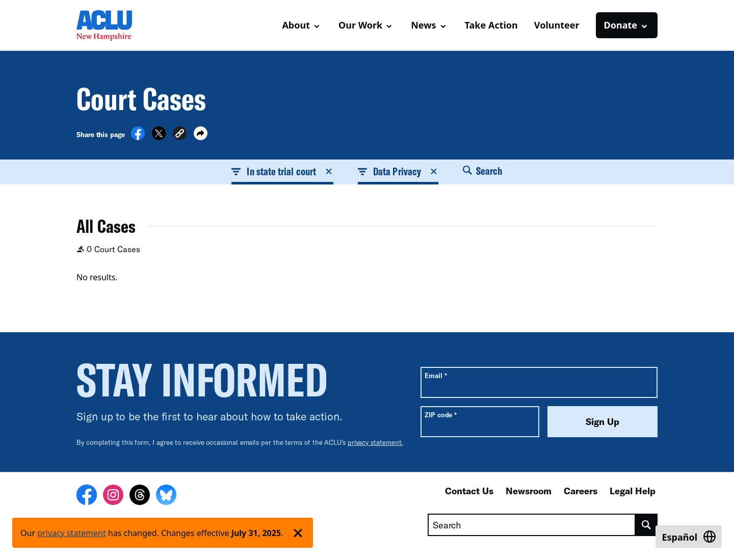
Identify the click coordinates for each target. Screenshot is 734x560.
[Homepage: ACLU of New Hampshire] (112, 25)
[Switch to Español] (689, 537)
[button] (180, 135)
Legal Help (633, 491)
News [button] (423, 25)
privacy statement (72, 533)
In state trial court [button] (282, 171)
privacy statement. (375, 442)
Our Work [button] (360, 25)
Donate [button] (621, 25)
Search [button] (483, 171)
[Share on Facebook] (138, 137)
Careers (581, 491)
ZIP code (441, 415)
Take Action (491, 25)
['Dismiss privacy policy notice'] (298, 533)
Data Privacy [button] (398, 171)
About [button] (296, 25)
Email (436, 375)
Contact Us (469, 491)
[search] (647, 525)
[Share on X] (159, 137)
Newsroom (529, 491)
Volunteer (557, 25)
